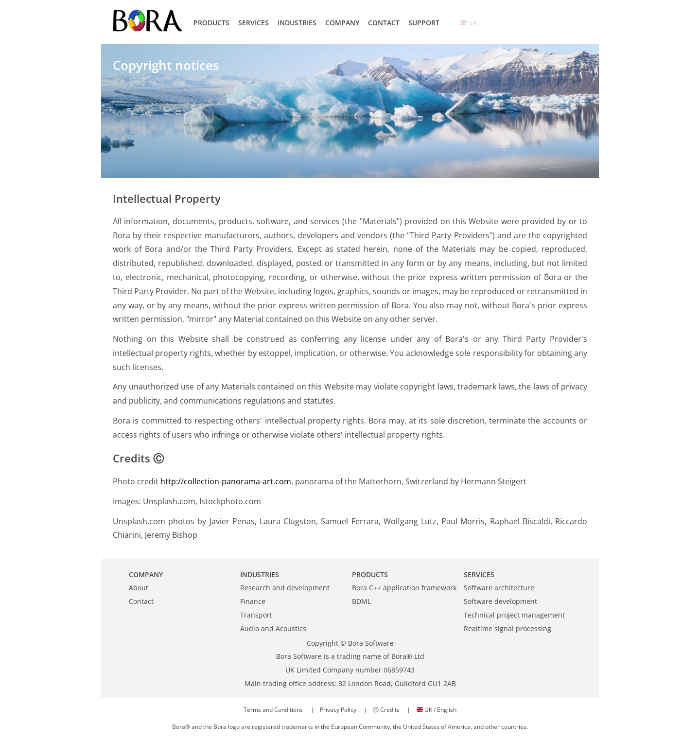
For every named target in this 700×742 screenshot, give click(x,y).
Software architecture (499, 588)
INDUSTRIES (297, 23)
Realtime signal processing (507, 628)
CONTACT (384, 23)
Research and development (285, 588)
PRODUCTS (211, 23)
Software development (500, 601)
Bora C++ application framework (404, 588)
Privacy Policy (338, 710)
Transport (256, 615)
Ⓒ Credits (386, 710)
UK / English (437, 710)
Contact (141, 601)
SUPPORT (424, 23)
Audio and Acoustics (273, 628)
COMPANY (342, 23)
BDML (361, 601)
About (139, 588)
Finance (253, 601)
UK (469, 23)
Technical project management (514, 615)
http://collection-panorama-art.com (226, 481)
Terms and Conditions (273, 710)
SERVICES (254, 23)
